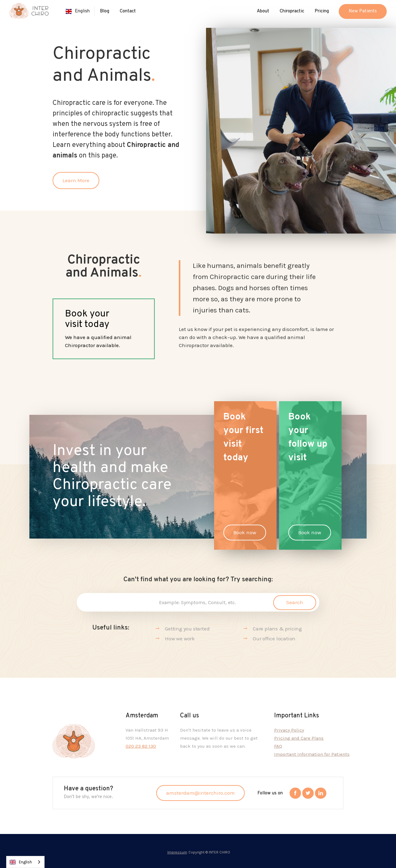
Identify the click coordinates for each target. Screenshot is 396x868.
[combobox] (25, 862)
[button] (78, 11)
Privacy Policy (289, 730)
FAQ (278, 746)
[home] (29, 13)
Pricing (322, 11)
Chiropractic (292, 11)
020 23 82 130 (141, 746)
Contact (128, 11)
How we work (180, 638)
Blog (105, 11)
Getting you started (187, 629)
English (21, 862)
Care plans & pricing (277, 629)
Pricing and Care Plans (299, 738)
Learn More (76, 180)
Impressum (177, 852)
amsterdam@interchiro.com (200, 793)
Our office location (274, 638)
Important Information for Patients (312, 754)
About (263, 11)
